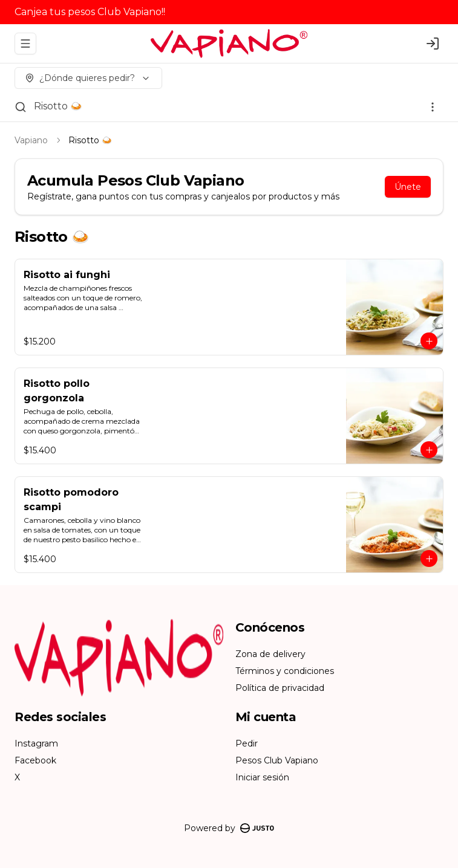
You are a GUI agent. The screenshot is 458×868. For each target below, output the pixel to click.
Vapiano (31, 140)
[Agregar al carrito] (429, 341)
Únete (408, 187)
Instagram (36, 743)
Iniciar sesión (262, 777)
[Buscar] (21, 107)
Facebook (35, 760)
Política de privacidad (280, 688)
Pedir (247, 743)
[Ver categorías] (433, 107)
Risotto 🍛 (58, 106)
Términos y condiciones (285, 671)
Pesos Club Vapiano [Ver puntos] (277, 760)
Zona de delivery (270, 654)
